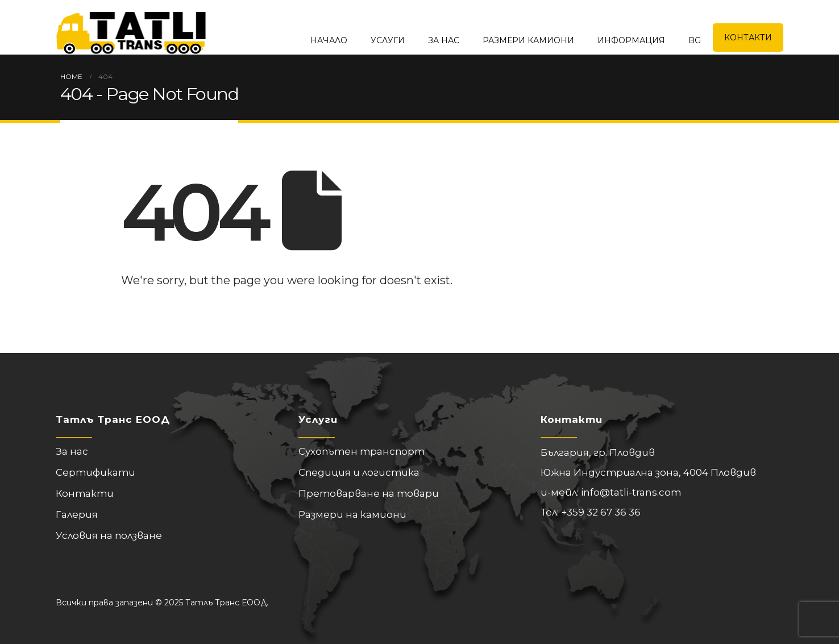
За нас (444, 40)
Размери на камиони (352, 514)
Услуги (388, 40)
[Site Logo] (131, 27)
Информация (631, 40)
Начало (329, 40)
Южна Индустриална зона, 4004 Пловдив (648, 472)
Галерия (77, 514)
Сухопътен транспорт (362, 451)
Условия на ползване (109, 535)
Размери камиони (528, 40)
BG (695, 40)
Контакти (748, 38)
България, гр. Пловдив (598, 452)
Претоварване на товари (369, 493)
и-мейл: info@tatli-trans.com (611, 492)
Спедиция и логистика (359, 472)
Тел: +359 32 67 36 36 (591, 512)
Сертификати (95, 472)
